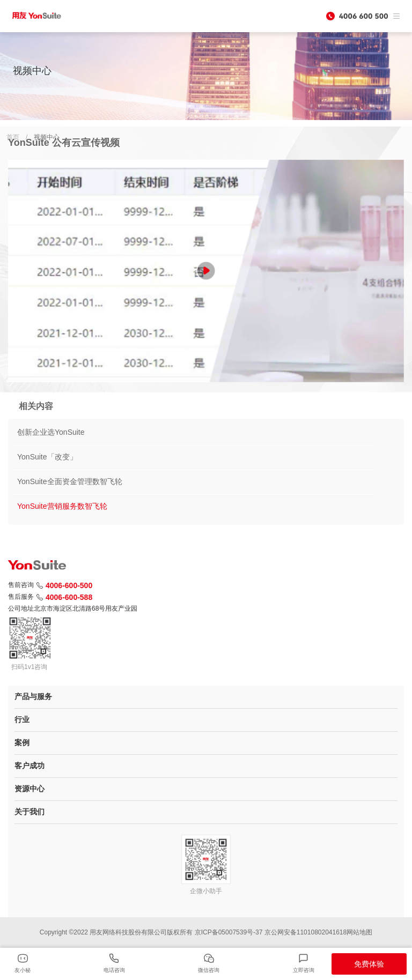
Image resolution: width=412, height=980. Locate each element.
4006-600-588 (64, 597)
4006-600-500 (64, 585)
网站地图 (359, 932)
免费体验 (369, 964)
